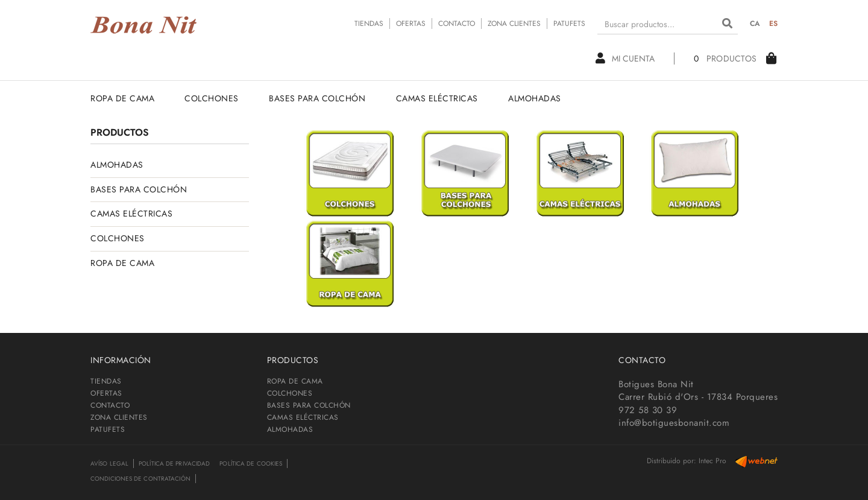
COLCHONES (118, 238)
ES (774, 24)
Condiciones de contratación (140, 479)
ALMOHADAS (117, 165)
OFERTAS (411, 24)
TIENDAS (369, 24)
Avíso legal (109, 464)
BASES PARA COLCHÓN (139, 189)
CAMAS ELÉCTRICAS (131, 214)
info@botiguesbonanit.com (674, 423)
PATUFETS (569, 24)
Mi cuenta (625, 59)
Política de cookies (251, 464)
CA (755, 24)
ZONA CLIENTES (514, 24)
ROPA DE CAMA (122, 263)
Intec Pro (712, 461)
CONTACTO (457, 24)
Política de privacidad (174, 464)
